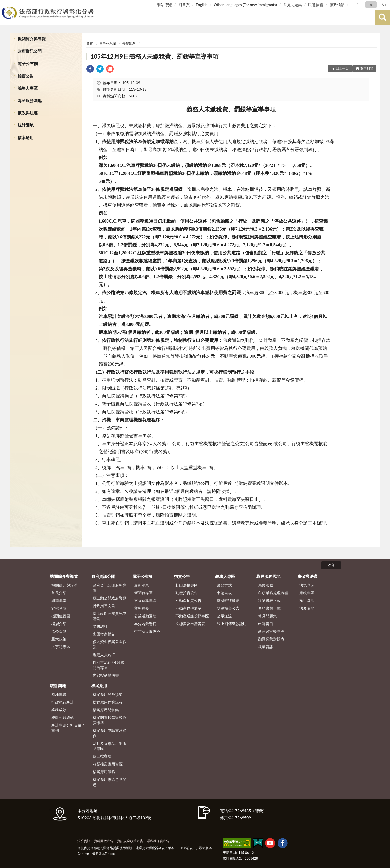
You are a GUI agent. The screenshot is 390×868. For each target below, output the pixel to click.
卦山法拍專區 (187, 585)
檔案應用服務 (104, 772)
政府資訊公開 (30, 51)
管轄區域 (59, 608)
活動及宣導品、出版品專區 (110, 746)
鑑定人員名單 (104, 655)
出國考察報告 (104, 634)
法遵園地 (307, 608)
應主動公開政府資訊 (110, 598)
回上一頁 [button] (342, 68)
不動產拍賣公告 (188, 600)
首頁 (90, 44)
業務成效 (59, 710)
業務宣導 (142, 608)
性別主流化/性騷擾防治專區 (109, 665)
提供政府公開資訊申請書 (110, 616)
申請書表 (224, 593)
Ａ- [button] (358, 5)
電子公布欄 (28, 63)
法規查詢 (307, 585)
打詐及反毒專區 (147, 631)
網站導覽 (164, 5)
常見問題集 (293, 5)
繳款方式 (224, 585)
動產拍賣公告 (187, 593)
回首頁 (184, 5)
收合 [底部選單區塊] (331, 565)
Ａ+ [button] (384, 5)
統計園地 (26, 125)
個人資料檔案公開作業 (110, 644)
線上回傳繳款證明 (232, 624)
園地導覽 (59, 694)
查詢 (383, 17)
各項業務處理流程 (273, 593)
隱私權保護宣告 (158, 841)
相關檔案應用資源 (108, 764)
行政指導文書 (104, 606)
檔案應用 (26, 138)
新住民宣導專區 (271, 631)
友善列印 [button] (367, 68)
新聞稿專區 (143, 593)
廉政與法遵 (28, 113)
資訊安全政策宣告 (130, 841)
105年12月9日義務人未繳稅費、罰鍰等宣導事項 (154, 56)
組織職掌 (59, 600)
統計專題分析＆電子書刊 (68, 728)
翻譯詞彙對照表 (271, 639)
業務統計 (100, 626)
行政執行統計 (63, 702)
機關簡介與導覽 (32, 39)
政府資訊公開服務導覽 (110, 588)
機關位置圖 (61, 616)
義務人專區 (28, 88)
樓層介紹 (59, 624)
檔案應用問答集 (106, 710)
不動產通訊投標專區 (192, 616)
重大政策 (59, 639)
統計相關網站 (63, 717)
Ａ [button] (371, 5)
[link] (90, 69)
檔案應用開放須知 (108, 694)
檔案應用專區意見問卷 (110, 782)
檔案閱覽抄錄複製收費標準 (110, 720)
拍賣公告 (26, 76)
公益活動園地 (145, 616)
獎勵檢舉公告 (228, 608)
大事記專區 (61, 647)
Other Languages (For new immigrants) (245, 5)
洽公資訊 (59, 631)
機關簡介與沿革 (65, 585)
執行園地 (307, 600)
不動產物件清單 (188, 608)
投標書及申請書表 (190, 624)
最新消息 (129, 44)
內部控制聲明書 (106, 675)
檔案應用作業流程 (108, 702)
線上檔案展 (102, 756)
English (202, 5)
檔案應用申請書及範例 (110, 733)
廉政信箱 (337, 5)
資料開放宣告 (104, 841)
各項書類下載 (269, 608)
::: (5, 4)
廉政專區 (307, 593)
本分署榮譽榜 (145, 624)
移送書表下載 (269, 600)
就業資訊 (266, 647)
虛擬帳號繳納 (228, 600)
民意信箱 (316, 5)
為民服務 (266, 585)
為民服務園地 (30, 100)
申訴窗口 (266, 624)
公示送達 (224, 616)
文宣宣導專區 (145, 600)
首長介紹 (59, 593)
